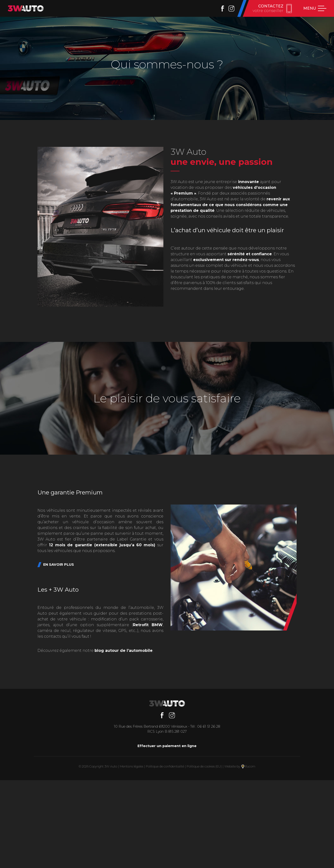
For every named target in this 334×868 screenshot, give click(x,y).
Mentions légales (131, 766)
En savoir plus (59, 565)
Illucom (248, 766)
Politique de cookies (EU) (204, 766)
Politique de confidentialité (165, 766)
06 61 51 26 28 (209, 726)
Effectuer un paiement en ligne (167, 746)
